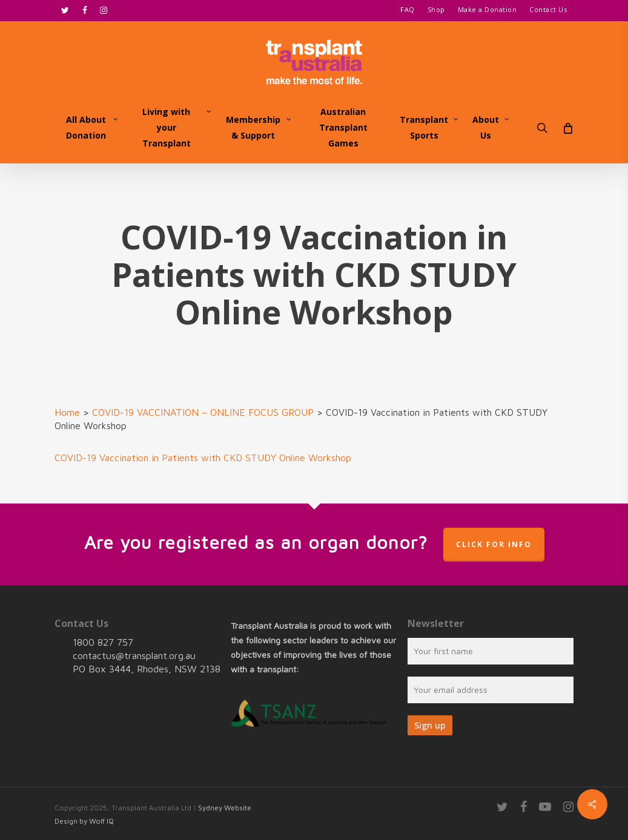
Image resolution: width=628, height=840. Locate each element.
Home (67, 412)
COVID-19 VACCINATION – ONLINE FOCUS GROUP (203, 412)
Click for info (494, 544)
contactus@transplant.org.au (134, 655)
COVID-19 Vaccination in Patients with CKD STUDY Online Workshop (203, 458)
